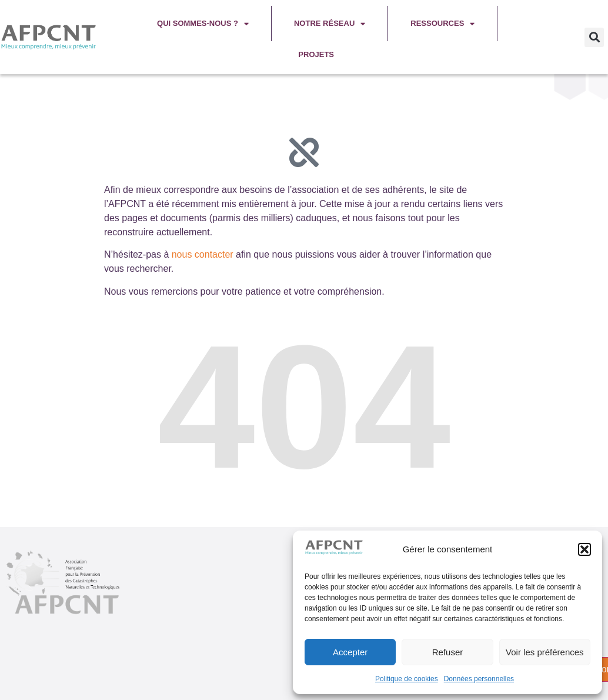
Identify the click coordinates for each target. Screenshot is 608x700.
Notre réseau (330, 24)
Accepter (350, 652)
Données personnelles (479, 679)
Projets (316, 54)
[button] (584, 549)
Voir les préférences (545, 652)
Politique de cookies (407, 679)
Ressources (442, 24)
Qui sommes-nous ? (203, 24)
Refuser (448, 652)
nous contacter (203, 254)
